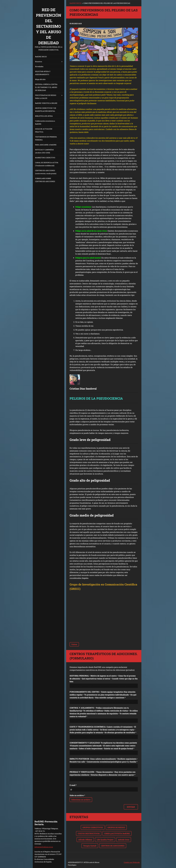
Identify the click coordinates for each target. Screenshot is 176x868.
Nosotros (39, 62)
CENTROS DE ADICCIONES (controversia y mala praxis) (46, 172)
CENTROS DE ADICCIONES (113, 846)
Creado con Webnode (132, 862)
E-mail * (73, 785)
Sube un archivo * (77, 795)
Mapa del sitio (40, 79)
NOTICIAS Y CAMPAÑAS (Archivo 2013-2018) (44, 151)
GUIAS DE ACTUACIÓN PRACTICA (44, 130)
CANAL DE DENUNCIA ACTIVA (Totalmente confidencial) (47, 164)
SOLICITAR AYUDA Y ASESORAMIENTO (43, 73)
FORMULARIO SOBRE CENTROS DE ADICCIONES (45, 180)
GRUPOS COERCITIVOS (93, 827)
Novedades (39, 66)
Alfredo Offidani (85, 840)
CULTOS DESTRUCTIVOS (89, 833)
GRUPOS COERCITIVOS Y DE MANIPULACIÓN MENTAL (46, 110)
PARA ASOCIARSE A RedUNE (46, 145)
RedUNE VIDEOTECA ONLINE (46, 103)
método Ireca (124, 840)
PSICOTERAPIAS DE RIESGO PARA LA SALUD (46, 97)
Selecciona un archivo (81, 800)
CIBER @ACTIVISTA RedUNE (117, 833)
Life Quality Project (105, 840)
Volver (74, 644)
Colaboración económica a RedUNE (45, 122)
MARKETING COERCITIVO (45, 158)
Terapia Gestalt (90, 846)
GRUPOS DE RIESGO (116, 827)
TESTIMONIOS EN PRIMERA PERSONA (46, 138)
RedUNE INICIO (41, 57)
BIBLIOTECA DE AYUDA (44, 116)
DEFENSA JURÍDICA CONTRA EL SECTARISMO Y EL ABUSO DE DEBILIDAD (46, 87)
